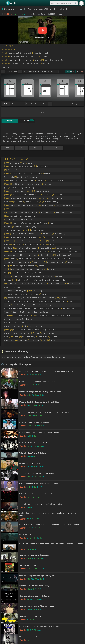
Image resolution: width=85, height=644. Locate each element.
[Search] (75, 3)
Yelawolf (21, 9)
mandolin (29, 104)
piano (14, 104)
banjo (37, 104)
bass (45, 104)
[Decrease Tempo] (3, 72)
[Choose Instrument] (50, 104)
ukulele (22, 104)
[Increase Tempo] (20, 72)
